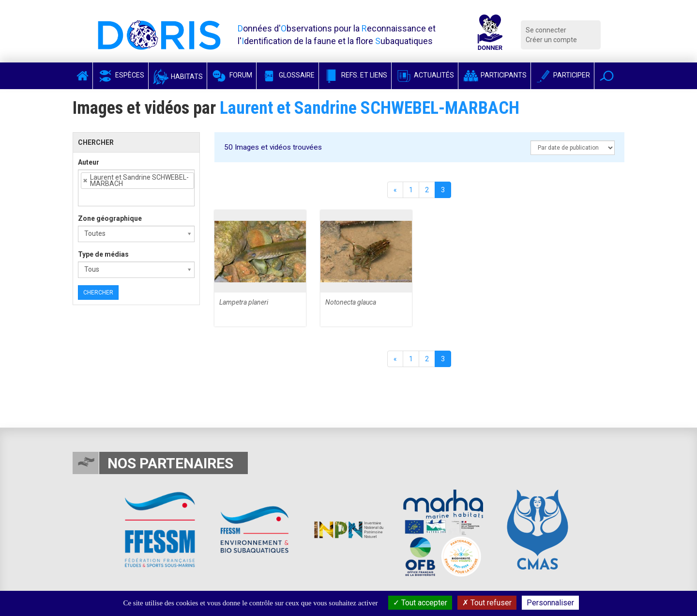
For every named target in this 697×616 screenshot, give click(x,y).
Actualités (425, 75)
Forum (232, 75)
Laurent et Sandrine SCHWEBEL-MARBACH (370, 108)
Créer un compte (551, 40)
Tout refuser (487, 603)
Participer (562, 75)
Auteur (89, 162)
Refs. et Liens (355, 75)
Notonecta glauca (351, 302)
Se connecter (546, 30)
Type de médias (103, 254)
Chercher (98, 293)
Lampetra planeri (244, 302)
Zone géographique (110, 218)
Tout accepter (420, 603)
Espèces (121, 75)
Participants (494, 75)
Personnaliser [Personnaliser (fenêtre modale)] (550, 603)
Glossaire (288, 75)
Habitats (178, 77)
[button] (607, 76)
